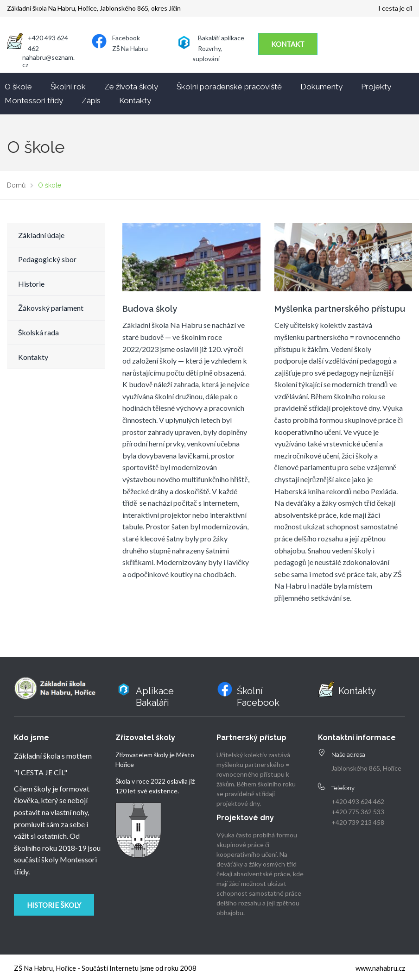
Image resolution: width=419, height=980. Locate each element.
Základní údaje (41, 235)
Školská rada (38, 332)
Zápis (91, 101)
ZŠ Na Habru (130, 48)
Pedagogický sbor (47, 259)
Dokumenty (321, 87)
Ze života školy (131, 87)
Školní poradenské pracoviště (229, 87)
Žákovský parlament (51, 308)
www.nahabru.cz (380, 968)
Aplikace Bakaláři (155, 697)
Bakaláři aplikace (221, 38)
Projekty (376, 87)
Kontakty (135, 101)
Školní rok (68, 87)
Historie (31, 284)
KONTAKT (288, 44)
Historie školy (54, 905)
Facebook (126, 38)
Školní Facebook (258, 697)
